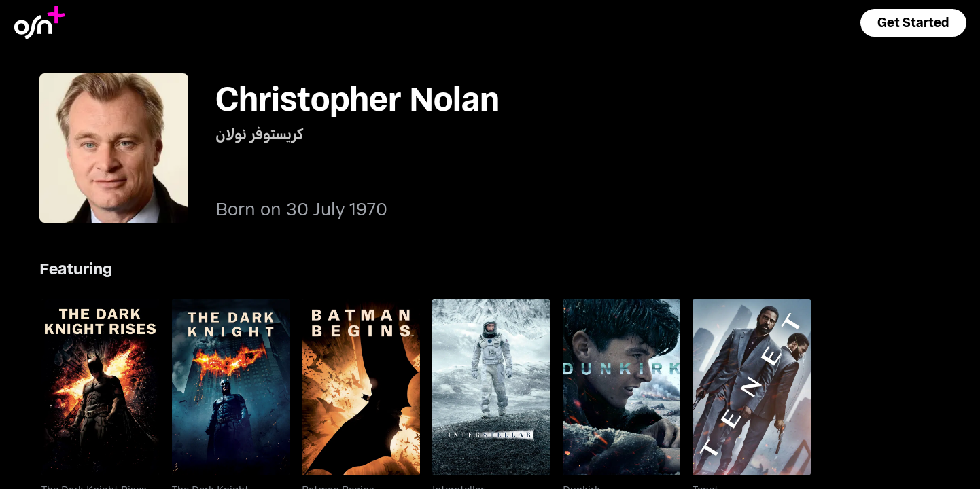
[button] (913, 23)
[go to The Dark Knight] (231, 387)
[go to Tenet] (751, 387)
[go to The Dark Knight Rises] (100, 387)
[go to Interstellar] (491, 387)
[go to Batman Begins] (361, 387)
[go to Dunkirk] (622, 387)
